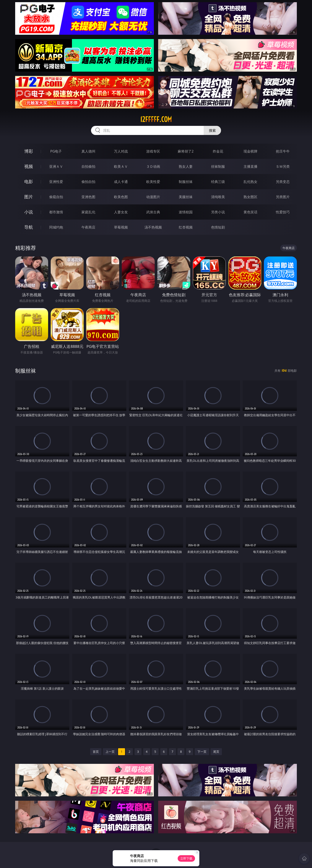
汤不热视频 (153, 227)
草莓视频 (121, 227)
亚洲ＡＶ (56, 166)
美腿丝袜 (186, 197)
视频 (29, 166)
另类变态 (283, 182)
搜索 (212, 130)
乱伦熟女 (250, 182)
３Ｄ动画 (153, 166)
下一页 (202, 752)
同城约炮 (56, 227)
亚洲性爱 (56, 182)
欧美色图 (121, 197)
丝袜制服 (218, 166)
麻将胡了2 (186, 151)
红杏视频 (186, 227)
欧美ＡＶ (121, 166)
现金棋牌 (250, 151)
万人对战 (121, 151)
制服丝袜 (186, 182)
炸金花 (218, 151)
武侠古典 (153, 212)
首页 (96, 752)
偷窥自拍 (56, 197)
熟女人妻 (186, 166)
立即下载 (186, 858)
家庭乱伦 (88, 212)
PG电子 (56, 151)
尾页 (216, 752)
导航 (29, 227)
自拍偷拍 (88, 166)
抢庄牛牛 (283, 151)
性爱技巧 (283, 212)
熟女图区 (250, 197)
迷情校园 (186, 212)
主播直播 (250, 166)
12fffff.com (156, 119)
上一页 (110, 752)
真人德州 (88, 151)
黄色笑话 (250, 212)
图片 (29, 197)
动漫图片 (153, 197)
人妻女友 (121, 212)
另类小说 (218, 212)
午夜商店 (88, 227)
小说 (29, 212)
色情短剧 (218, 227)
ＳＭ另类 (283, 166)
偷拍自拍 (88, 182)
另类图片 (283, 197)
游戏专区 (153, 151)
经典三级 (218, 182)
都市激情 (56, 212)
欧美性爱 (153, 182)
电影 (29, 182)
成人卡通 (121, 182)
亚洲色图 (88, 197)
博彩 (29, 151)
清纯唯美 (218, 197)
